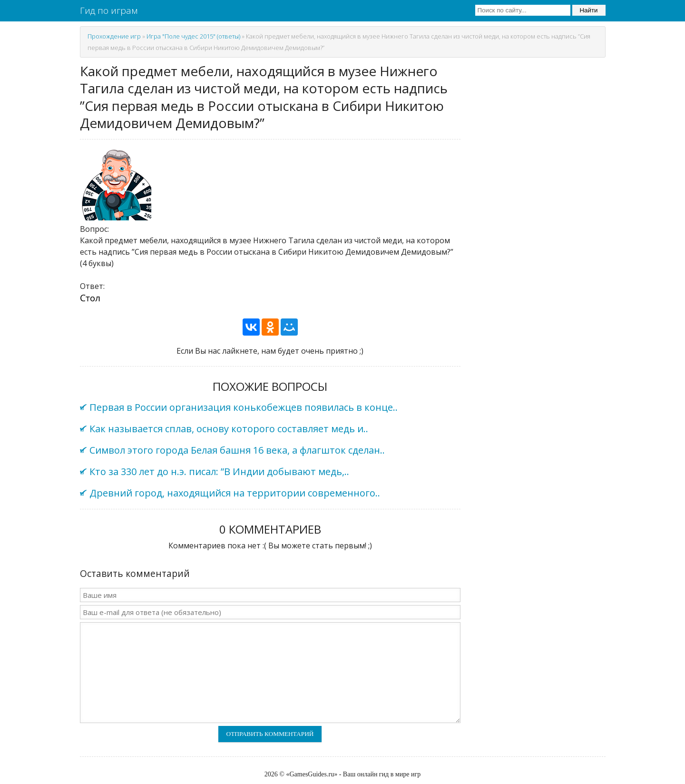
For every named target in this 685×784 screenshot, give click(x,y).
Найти (588, 10)
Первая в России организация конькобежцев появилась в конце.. (244, 407)
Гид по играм (109, 10)
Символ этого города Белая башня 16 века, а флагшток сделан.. (237, 450)
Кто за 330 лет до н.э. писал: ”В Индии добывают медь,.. (219, 471)
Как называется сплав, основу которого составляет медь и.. (229, 429)
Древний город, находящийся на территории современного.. (235, 493)
